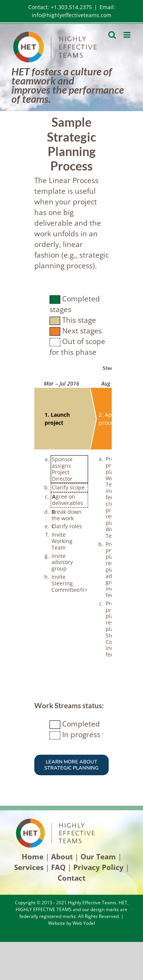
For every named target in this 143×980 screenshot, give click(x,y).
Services (29, 867)
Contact (71, 878)
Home (33, 857)
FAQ (58, 867)
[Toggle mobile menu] (128, 35)
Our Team (98, 857)
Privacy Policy (98, 867)
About (62, 857)
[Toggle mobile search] (112, 35)
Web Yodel (84, 923)
